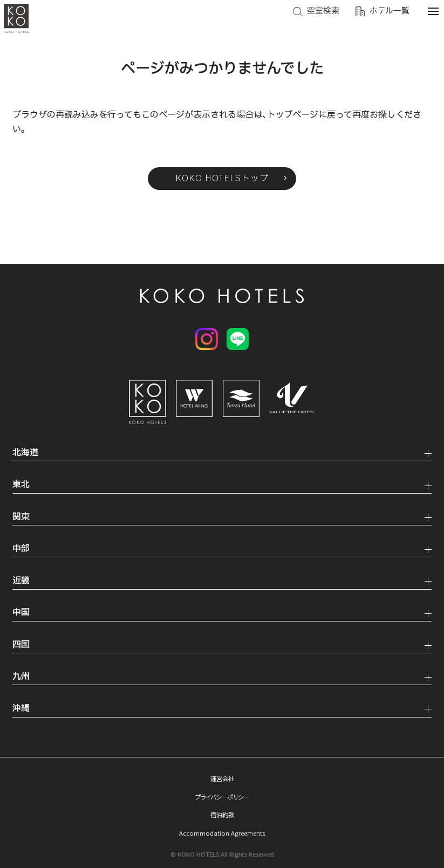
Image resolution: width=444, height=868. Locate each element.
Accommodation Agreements (222, 833)
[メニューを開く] (433, 11)
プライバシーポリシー (222, 797)
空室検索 (323, 11)
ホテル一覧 (390, 11)
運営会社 (222, 778)
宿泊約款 (222, 815)
